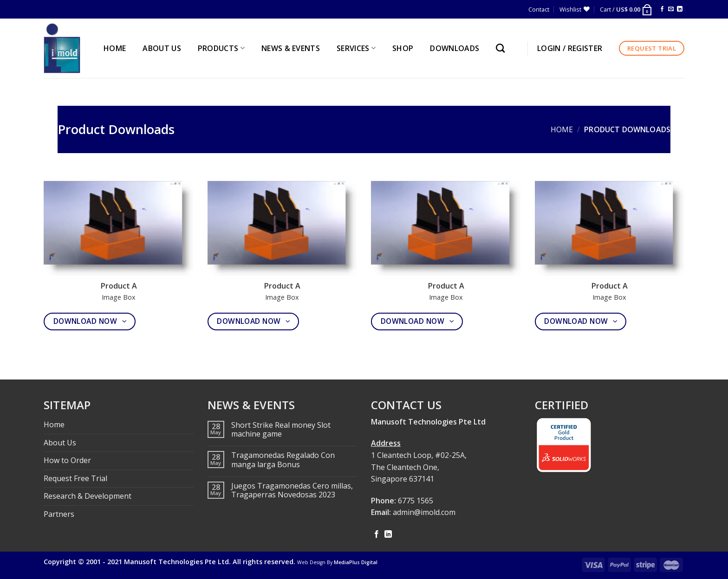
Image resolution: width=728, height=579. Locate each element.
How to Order (67, 460)
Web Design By (337, 562)
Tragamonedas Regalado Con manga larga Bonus (283, 460)
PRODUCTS (221, 48)
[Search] (503, 48)
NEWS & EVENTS (291, 48)
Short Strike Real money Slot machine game (281, 430)
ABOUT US (162, 48)
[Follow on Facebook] (662, 9)
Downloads (455, 48)
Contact (539, 9)
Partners (59, 514)
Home (562, 129)
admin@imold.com (424, 512)
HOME (115, 48)
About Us (60, 443)
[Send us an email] (671, 9)
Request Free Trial (75, 478)
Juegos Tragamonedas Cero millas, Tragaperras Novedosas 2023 (292, 490)
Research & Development (88, 496)
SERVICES (356, 48)
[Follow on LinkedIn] (680, 9)
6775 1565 (416, 501)
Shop (403, 48)
